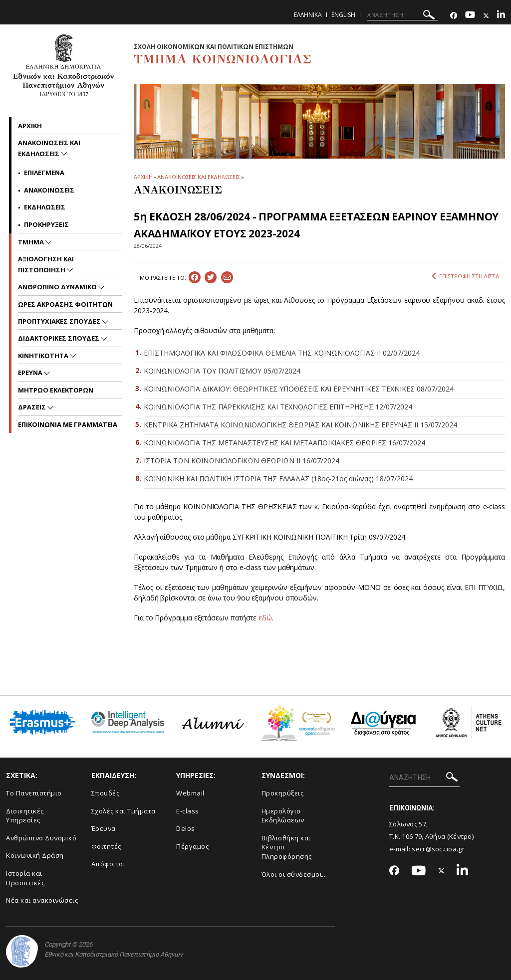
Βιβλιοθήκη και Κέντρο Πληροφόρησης (287, 847)
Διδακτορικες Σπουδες (59, 338)
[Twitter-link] (486, 16)
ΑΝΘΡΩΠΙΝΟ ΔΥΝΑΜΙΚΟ (58, 287)
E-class (188, 811)
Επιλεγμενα (44, 173)
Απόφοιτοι (109, 864)
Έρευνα (104, 828)
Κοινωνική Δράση (35, 855)
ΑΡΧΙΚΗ (143, 177)
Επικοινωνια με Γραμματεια (68, 424)
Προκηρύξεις (283, 793)
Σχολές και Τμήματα (124, 811)
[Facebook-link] (454, 16)
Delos (186, 828)
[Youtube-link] (470, 16)
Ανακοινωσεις (49, 190)
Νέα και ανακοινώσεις (42, 900)
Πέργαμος (192, 846)
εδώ (265, 618)
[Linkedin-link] (501, 16)
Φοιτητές (106, 846)
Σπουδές (106, 793)
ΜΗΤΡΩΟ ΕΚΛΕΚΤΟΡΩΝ (56, 390)
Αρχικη (30, 126)
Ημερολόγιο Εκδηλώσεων (283, 816)
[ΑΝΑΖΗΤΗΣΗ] (402, 15)
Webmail (190, 793)
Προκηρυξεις (46, 224)
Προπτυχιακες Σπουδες (60, 321)
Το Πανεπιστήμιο (34, 793)
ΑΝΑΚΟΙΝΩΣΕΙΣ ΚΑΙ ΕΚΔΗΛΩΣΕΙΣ (198, 177)
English (343, 15)
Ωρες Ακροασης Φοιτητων (65, 304)
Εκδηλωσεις (45, 207)
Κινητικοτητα (44, 356)
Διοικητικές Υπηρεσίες (25, 816)
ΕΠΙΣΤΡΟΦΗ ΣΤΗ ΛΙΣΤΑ (465, 276)
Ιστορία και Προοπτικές (25, 878)
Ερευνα (31, 373)
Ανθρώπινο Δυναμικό (41, 838)
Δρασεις (33, 407)
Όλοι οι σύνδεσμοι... (294, 874)
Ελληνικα (308, 15)
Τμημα (32, 242)
